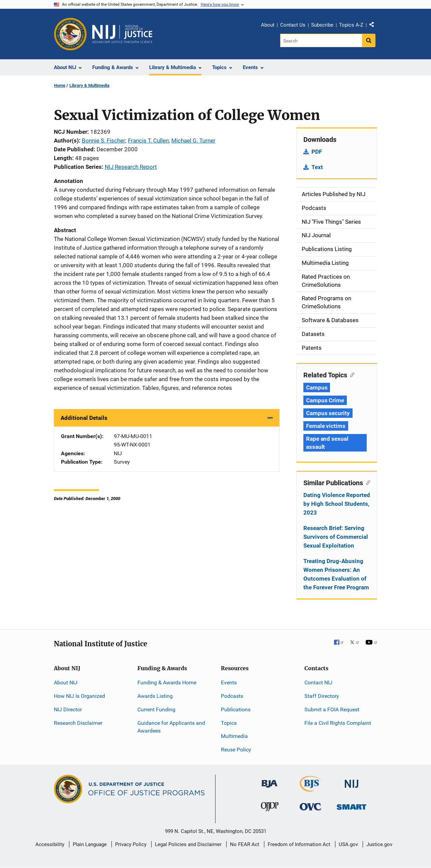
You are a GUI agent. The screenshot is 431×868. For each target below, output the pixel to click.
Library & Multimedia (89, 85)
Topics (229, 723)
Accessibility (50, 844)
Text (317, 167)
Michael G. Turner (193, 141)
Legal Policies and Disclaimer (188, 844)
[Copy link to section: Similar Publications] (367, 482)
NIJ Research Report (131, 167)
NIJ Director (68, 709)
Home (60, 85)
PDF (317, 152)
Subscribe (322, 25)
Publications (236, 709)
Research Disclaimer (78, 723)
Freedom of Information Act (299, 844)
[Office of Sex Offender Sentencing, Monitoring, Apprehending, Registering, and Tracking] (352, 805)
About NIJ (66, 683)
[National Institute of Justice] (352, 781)
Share (374, 26)
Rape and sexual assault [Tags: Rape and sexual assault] (327, 443)
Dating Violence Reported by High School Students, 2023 (337, 504)
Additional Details (84, 418)
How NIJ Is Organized (79, 696)
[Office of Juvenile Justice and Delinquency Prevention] (270, 808)
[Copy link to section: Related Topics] (351, 374)
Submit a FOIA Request (332, 709)
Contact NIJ (318, 683)
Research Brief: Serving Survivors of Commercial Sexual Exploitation (336, 537)
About (268, 25)
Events (229, 683)
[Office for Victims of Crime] (310, 807)
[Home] (122, 34)
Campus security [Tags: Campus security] (328, 413)
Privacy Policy (131, 844)
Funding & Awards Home (167, 683)
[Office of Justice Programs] (70, 34)
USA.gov (348, 844)
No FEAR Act (245, 844)
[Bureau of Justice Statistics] (311, 789)
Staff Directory (322, 696)
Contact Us (293, 25)
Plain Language (90, 844)
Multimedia (234, 736)
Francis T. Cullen (148, 141)
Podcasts (232, 696)
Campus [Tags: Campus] (317, 387)
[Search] (321, 40)
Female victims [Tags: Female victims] (326, 426)
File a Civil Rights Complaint (338, 723)
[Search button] (369, 40)
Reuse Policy (236, 750)
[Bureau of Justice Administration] (270, 781)
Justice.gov (379, 844)
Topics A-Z (351, 25)
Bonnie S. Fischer (104, 141)
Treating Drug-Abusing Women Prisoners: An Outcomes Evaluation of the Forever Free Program (336, 574)
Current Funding (156, 709)
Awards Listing (155, 696)
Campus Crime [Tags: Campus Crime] (325, 400)
